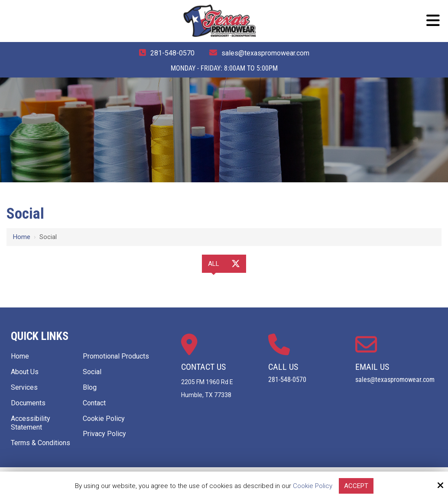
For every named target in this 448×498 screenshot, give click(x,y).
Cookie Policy (313, 486)
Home (22, 237)
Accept (356, 486)
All (214, 264)
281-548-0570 (172, 53)
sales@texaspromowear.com (265, 53)
